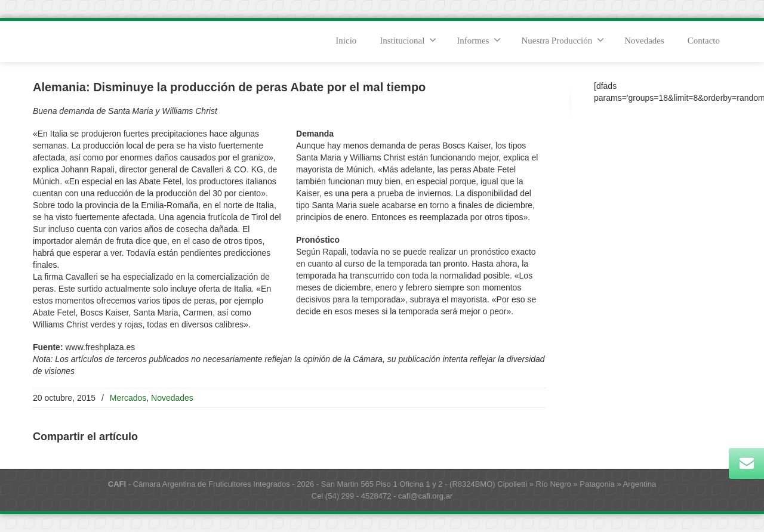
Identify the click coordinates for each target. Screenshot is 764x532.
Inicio (346, 41)
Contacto (704, 41)
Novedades (644, 41)
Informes (479, 40)
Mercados (128, 398)
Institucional (408, 40)
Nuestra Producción (563, 40)
